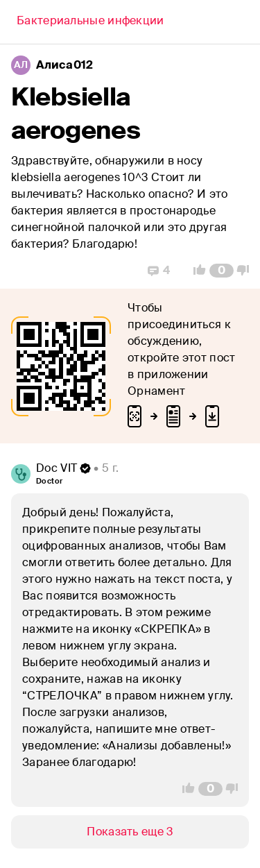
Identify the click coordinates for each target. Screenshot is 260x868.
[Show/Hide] (130, 832)
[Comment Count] (222, 271)
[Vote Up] (196, 271)
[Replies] (159, 271)
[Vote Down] (247, 271)
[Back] (90, 22)
